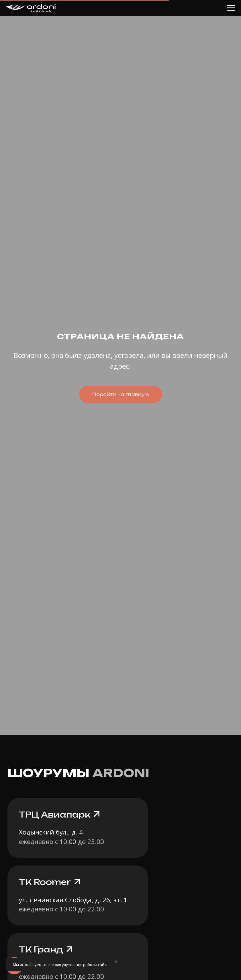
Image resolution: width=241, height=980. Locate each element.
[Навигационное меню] (231, 8)
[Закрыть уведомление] (116, 962)
